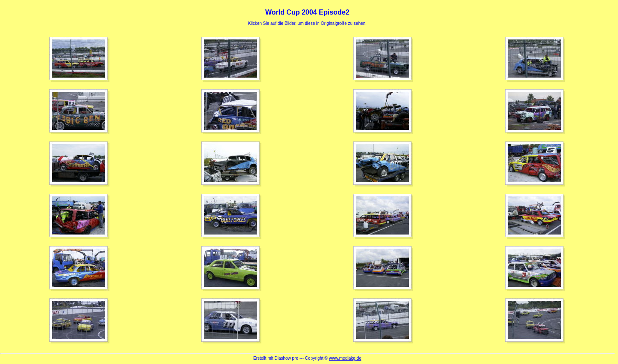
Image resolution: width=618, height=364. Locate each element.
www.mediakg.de (345, 358)
